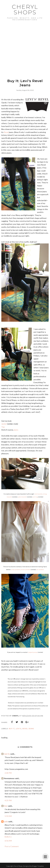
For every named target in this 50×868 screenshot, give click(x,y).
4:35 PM (8, 800)
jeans (16, 430)
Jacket (4, 424)
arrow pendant (16, 569)
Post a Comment (12, 846)
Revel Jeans (28, 729)
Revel (6, 132)
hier (6, 806)
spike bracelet (22, 497)
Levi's (19, 729)
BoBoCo (8, 837)
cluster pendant (26, 569)
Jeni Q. (7, 754)
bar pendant (40, 569)
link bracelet (39, 494)
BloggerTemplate (38, 866)
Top (3, 427)
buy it (12, 729)
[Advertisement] (25, 47)
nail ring (35, 497)
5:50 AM (8, 816)
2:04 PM (8, 773)
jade (6, 821)
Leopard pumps (33, 652)
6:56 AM (8, 841)
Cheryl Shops (25, 10)
